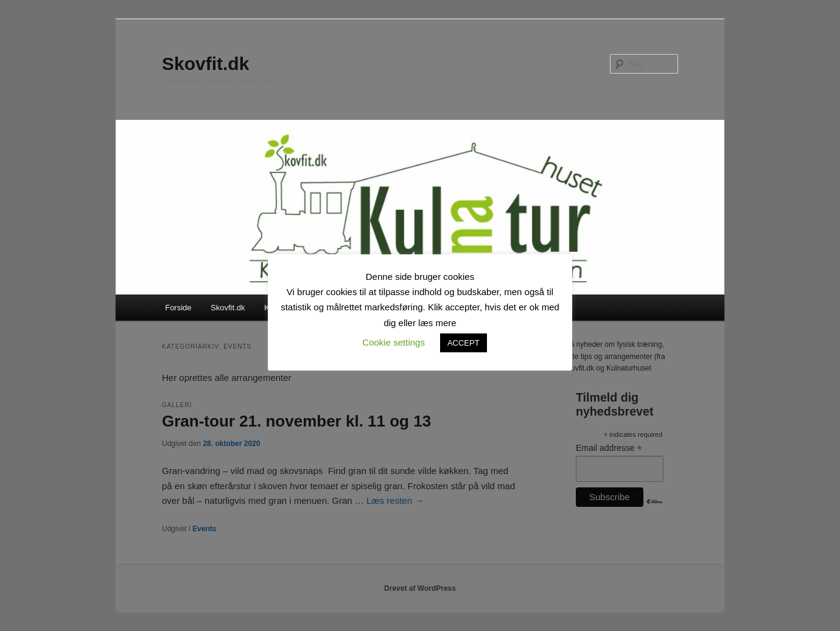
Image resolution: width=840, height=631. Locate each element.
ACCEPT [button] (464, 343)
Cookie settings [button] (394, 342)
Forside (178, 308)
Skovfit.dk (205, 64)
